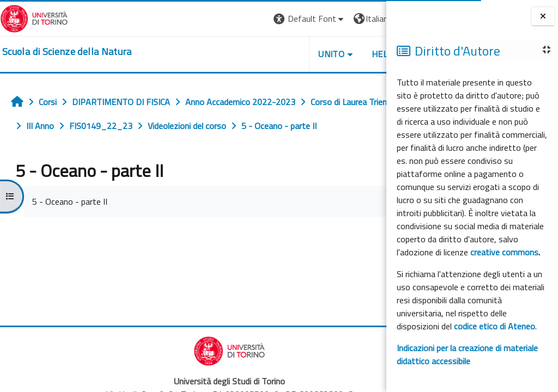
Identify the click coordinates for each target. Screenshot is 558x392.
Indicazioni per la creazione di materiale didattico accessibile (467, 354)
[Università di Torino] (34, 17)
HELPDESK (320, 54)
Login (368, 19)
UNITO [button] (259, 54)
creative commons (504, 252)
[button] (237, 19)
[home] (67, 52)
